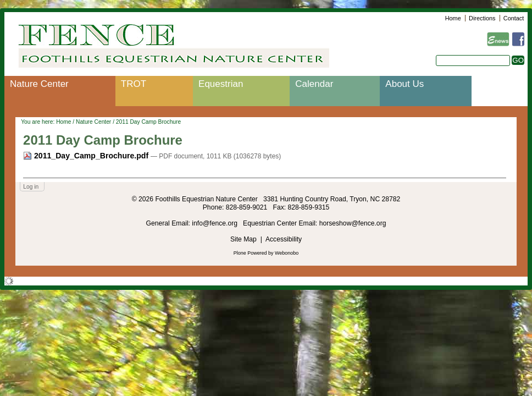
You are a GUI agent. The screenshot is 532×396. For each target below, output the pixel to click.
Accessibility (284, 239)
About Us (404, 84)
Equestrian (221, 84)
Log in (31, 187)
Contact (514, 18)
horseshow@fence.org (353, 223)
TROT (134, 84)
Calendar (314, 84)
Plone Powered (250, 253)
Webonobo (287, 253)
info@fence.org (215, 223)
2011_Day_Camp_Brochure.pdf (87, 156)
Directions (482, 18)
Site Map (243, 239)
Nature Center (39, 84)
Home (453, 18)
